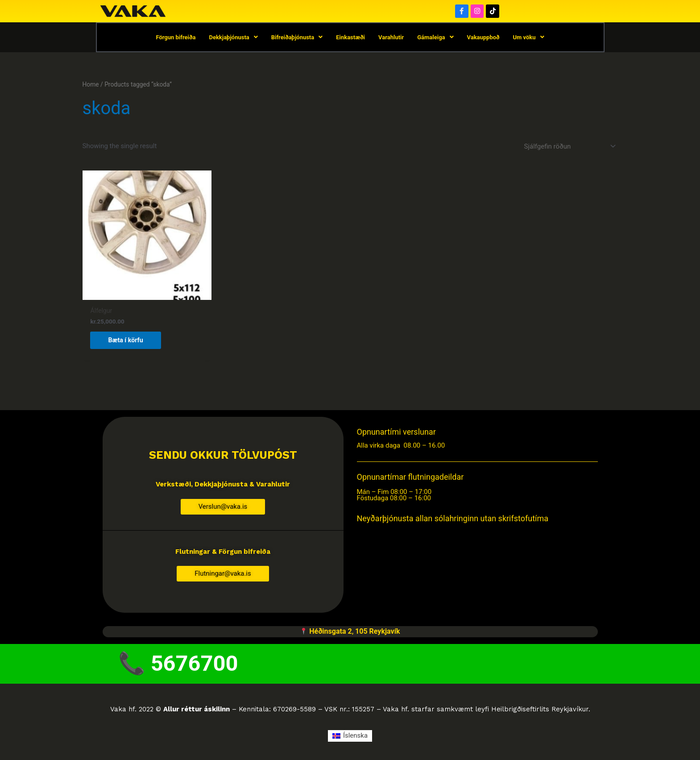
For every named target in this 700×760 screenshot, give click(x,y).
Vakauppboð (483, 38)
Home (91, 85)
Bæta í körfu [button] (127, 340)
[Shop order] (568, 147)
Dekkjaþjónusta (233, 38)
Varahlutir (391, 38)
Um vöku (529, 38)
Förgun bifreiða (176, 38)
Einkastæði (350, 38)
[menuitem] (350, 737)
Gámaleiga (435, 38)
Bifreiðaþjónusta (297, 38)
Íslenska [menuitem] (355, 737)
